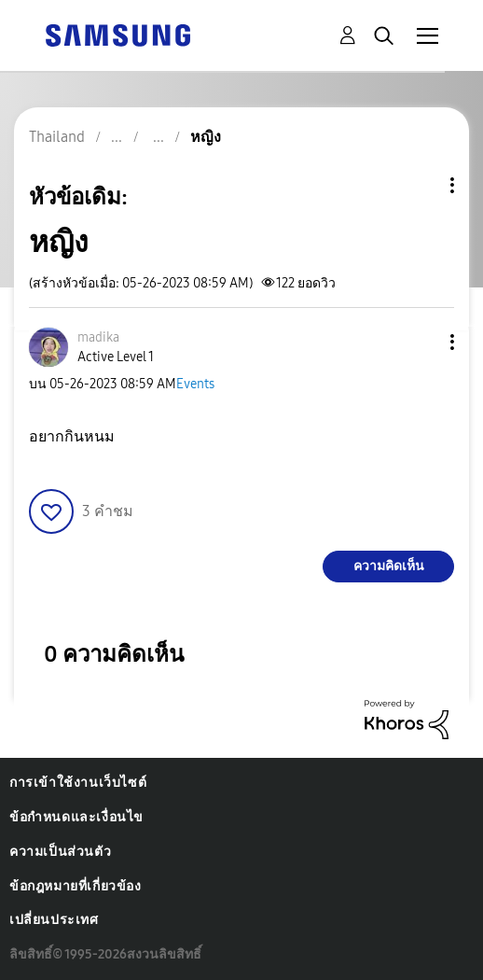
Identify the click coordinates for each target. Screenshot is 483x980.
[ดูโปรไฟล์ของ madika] (98, 337)
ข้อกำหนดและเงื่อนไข (76, 817)
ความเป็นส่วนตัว (60, 852)
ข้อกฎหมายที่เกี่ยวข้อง (76, 886)
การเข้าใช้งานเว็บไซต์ (78, 783)
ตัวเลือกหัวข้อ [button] (421, 185)
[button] (421, 342)
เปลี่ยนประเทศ (54, 920)
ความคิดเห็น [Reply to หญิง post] (389, 566)
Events (195, 384)
